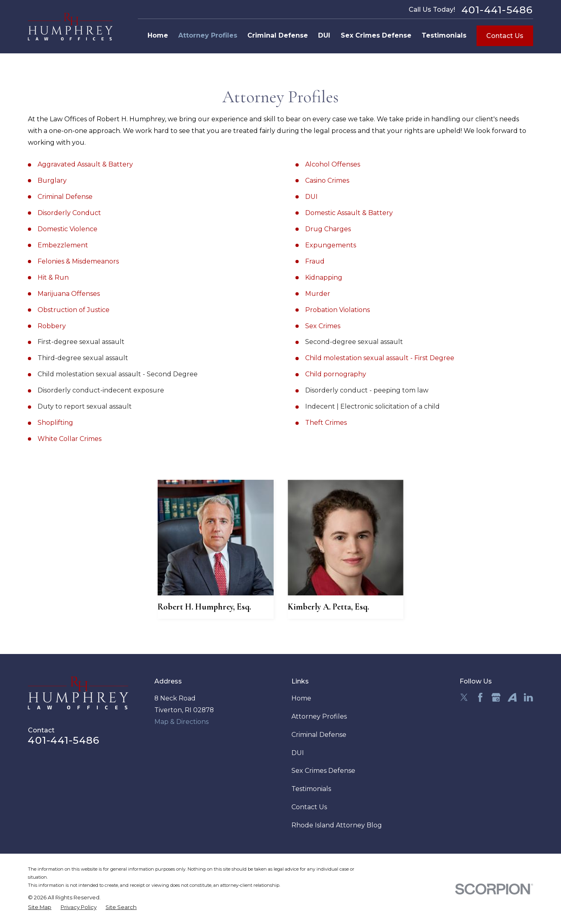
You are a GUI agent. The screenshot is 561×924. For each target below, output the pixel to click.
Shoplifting (55, 423)
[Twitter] (464, 697)
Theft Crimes (326, 423)
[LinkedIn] (528, 697)
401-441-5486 (497, 10)
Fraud (315, 261)
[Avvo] (512, 697)
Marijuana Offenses (69, 294)
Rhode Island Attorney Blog (337, 825)
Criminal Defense (65, 197)
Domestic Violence (67, 229)
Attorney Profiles (319, 716)
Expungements (331, 245)
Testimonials (311, 789)
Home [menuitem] (158, 35)
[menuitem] (40, 907)
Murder (318, 294)
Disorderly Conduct (69, 213)
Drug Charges (328, 229)
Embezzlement (63, 245)
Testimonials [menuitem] (444, 35)
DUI (311, 197)
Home (301, 698)
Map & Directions (181, 722)
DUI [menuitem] (324, 35)
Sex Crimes (323, 326)
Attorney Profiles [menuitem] (208, 35)
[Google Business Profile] (496, 697)
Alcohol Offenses (333, 164)
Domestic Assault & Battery (349, 213)
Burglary (52, 180)
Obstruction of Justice (74, 310)
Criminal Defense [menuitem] (278, 35)
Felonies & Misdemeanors (78, 261)
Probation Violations (337, 310)
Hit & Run (53, 277)
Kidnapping (324, 277)
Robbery (52, 326)
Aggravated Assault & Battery (85, 164)
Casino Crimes (327, 180)
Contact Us (505, 36)
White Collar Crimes (70, 439)
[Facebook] (480, 697)
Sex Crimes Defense (323, 771)
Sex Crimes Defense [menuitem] (376, 35)
